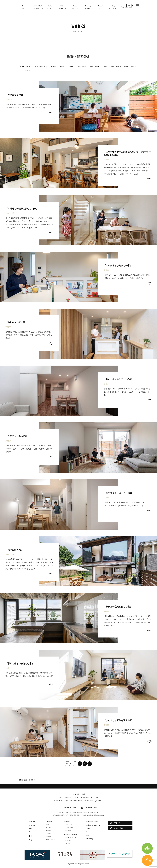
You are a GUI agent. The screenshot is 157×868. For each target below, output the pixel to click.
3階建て (63, 67)
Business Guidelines (71, 835)
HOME (20, 780)
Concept (32, 822)
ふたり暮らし (81, 67)
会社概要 (68, 831)
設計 (47, 825)
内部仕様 (49, 834)
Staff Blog (90, 839)
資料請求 (115, 823)
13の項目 (68, 844)
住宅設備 (49, 837)
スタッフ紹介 (69, 828)
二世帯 (105, 67)
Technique (48, 822)
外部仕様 (49, 831)
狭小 (71, 67)
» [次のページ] (90, 764)
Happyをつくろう (71, 838)
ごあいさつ (69, 825)
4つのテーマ (69, 841)
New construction (92, 822)
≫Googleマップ (96, 801)
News (88, 835)
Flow (31, 829)
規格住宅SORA (26, 67)
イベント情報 (117, 828)
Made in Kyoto (50, 839)
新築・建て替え (41, 67)
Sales (88, 829)
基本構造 (49, 828)
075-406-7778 (70, 808)
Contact (32, 832)
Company (67, 822)
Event (88, 832)
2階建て (53, 67)
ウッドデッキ (25, 70)
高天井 (134, 67)
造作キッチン (116, 67)
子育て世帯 (94, 67)
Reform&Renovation (93, 825)
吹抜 (126, 67)
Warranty (32, 825)
